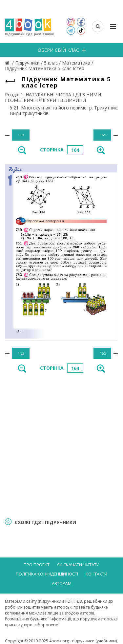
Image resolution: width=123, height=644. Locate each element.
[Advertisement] (61, 445)
